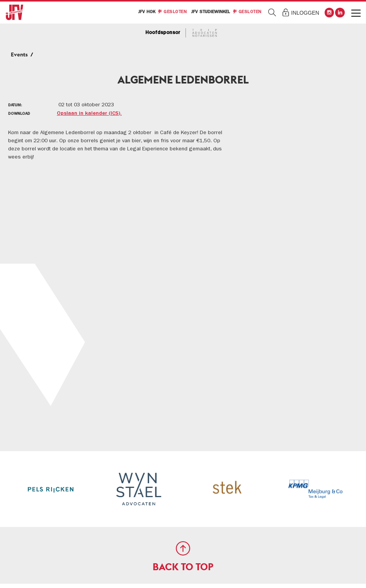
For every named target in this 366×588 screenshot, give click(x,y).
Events (19, 55)
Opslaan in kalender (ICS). (89, 114)
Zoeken (272, 13)
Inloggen (305, 13)
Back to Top (183, 567)
